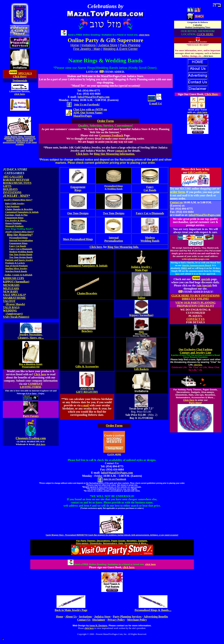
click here (19, 94)
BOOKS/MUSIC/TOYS (17, 183)
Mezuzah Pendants (14, 226)
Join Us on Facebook (115, 479)
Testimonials (20, 81)
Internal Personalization (21, 240)
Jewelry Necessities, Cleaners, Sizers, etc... (31, 336)
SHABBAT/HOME (14, 298)
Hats (141, 332)
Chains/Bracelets (87, 293)
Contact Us (84, 620)
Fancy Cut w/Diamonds (21, 249)
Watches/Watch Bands (16, 271)
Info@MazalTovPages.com (94, 97)
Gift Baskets (141, 369)
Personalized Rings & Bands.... (153, 610)
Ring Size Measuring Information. (114, 154)
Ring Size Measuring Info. (123, 247)
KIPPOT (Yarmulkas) (16, 282)
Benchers (87, 331)
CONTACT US (196, 319)
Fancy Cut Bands (18, 246)
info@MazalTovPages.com (204, 215)
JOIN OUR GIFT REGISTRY (87, 390)
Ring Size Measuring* (20, 235)
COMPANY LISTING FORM (31, 385)
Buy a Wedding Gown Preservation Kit (31, 365)
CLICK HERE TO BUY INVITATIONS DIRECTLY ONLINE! (196, 297)
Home (60, 617)
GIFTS (7, 186)
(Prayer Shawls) (15, 304)
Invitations (89, 45)
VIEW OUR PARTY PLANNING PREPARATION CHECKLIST (195, 304)
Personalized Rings (19, 238)
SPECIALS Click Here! (22, 75)
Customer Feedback (111, 135)
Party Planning (130, 45)
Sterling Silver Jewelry (16, 268)
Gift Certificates (198, 172)
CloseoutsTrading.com (31, 438)
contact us (121, 151)
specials (201, 279)
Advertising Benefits (156, 617)
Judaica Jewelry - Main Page (141, 268)
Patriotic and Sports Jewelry (19, 260)
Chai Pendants (12, 206)
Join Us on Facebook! (87, 105)
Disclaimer (99, 620)
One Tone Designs (78, 213)
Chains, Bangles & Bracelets (19, 209)
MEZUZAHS (11, 288)
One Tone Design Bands (21, 254)
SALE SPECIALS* (15, 295)
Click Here (211, 94)
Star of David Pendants (17, 266)
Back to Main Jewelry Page (71, 610)
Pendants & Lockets (15, 263)
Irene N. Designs (98, 626)
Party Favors (31, 416)
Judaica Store (108, 45)
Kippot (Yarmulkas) (141, 315)
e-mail (85, 405)
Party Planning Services (127, 617)
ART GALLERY (13, 177)
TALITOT (9, 301)
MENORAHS (11, 285)
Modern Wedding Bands (21, 252)
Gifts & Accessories (87, 366)
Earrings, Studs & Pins (16, 215)
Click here (40, 374)
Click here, (82, 154)
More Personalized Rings (78, 239)
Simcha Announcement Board (197, 265)
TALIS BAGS (11, 307)
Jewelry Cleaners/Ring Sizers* (18, 200)
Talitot (141, 298)
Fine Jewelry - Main (87, 49)
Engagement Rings (14, 218)
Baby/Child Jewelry (15, 203)
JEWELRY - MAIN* (16, 196)
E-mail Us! (155, 104)
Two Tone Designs (114, 213)
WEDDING (10, 311)
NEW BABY (10, 292)
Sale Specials (204, 285)
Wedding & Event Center (120, 49)
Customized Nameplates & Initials (22, 212)
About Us (71, 617)
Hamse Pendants (13, 223)
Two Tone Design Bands (21, 257)
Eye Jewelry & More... (16, 220)
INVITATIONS (12, 192)
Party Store (195, 403)
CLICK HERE (205, 34)
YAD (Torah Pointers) (16, 317)
